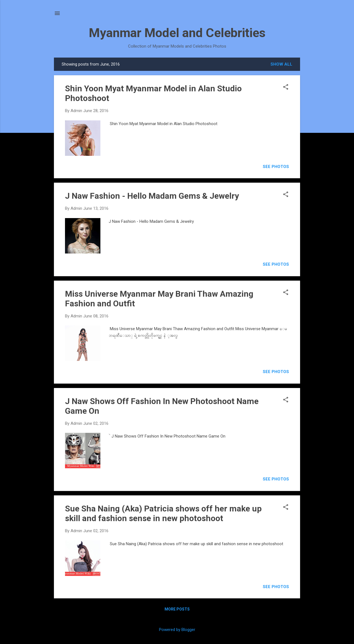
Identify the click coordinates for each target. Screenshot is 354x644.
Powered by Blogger (177, 630)
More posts (177, 609)
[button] (286, 87)
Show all (281, 64)
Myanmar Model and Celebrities (177, 33)
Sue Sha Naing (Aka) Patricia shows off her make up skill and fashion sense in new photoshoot (163, 513)
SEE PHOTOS (276, 167)
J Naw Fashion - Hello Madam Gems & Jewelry (152, 196)
